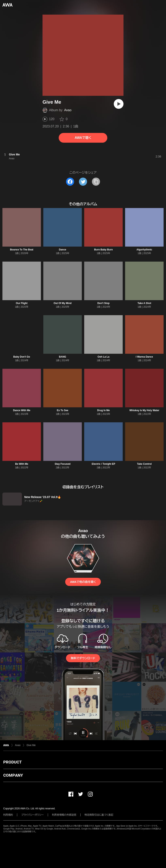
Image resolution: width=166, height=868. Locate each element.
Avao (68, 110)
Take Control (144, 464)
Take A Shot (144, 303)
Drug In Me (103, 410)
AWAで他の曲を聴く (83, 582)
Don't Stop (103, 303)
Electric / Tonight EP (103, 464)
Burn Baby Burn (103, 250)
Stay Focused (63, 464)
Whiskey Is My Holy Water (144, 410)
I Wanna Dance (144, 357)
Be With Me (22, 464)
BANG (62, 357)
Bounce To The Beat (22, 250)
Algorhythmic (144, 250)
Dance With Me (22, 410)
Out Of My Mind (63, 303)
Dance (63, 250)
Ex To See (63, 410)
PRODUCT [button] (12, 762)
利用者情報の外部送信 (64, 815)
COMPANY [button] (13, 775)
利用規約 (8, 815)
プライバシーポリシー (32, 815)
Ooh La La (104, 357)
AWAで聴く (83, 138)
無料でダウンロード (83, 658)
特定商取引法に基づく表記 (99, 815)
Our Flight (22, 303)
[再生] (119, 104)
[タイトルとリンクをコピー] (96, 182)
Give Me (31, 745)
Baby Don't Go (22, 357)
